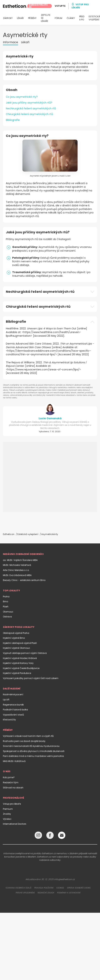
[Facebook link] (50, 836)
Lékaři (25, 42)
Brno (5, 601)
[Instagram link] (38, 836)
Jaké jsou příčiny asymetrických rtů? (29, 103)
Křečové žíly (9, 720)
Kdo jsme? (9, 777)
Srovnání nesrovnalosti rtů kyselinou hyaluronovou (31, 746)
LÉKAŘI (20, 18)
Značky (7, 814)
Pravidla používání (44, 888)
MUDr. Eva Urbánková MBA (17, 575)
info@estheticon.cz (64, 879)
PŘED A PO (82, 18)
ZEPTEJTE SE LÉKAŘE (46, 18)
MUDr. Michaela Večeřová (17, 565)
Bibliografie (13, 120)
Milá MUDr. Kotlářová (14, 761)
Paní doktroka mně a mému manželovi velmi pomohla (33, 756)
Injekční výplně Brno (14, 638)
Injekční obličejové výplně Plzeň (20, 643)
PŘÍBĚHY (32, 18)
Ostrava (7, 617)
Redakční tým (11, 782)
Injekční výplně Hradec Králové (20, 658)
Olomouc (8, 612)
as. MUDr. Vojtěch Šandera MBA (20, 560)
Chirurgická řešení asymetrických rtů (29, 114)
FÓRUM (58, 18)
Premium (8, 809)
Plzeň (6, 607)
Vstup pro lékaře (12, 804)
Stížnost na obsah (13, 788)
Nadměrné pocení (13, 694)
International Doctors (15, 824)
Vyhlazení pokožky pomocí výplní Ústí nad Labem (31, 678)
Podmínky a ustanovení (69, 893)
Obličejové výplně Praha (16, 633)
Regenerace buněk (13, 705)
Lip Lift (6, 700)
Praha (6, 597)
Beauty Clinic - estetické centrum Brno (24, 580)
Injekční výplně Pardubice (17, 673)
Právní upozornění (25, 893)
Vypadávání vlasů (13, 715)
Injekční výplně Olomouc (17, 648)
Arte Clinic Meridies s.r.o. (16, 570)
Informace (10, 42)
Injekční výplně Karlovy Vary (18, 663)
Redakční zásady (46, 893)
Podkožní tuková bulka (15, 710)
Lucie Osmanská (50, 418)
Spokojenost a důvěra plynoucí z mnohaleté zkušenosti (34, 751)
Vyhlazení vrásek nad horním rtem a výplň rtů (28, 736)
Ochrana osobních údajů (19, 888)
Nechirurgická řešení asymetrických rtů (31, 108)
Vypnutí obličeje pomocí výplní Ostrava (25, 653)
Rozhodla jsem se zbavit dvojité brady (24, 741)
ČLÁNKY (71, 18)
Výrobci (7, 819)
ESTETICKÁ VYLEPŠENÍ (94, 18)
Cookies (60, 888)
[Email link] (62, 835)
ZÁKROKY (8, 18)
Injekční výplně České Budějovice (21, 668)
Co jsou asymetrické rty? (22, 97)
